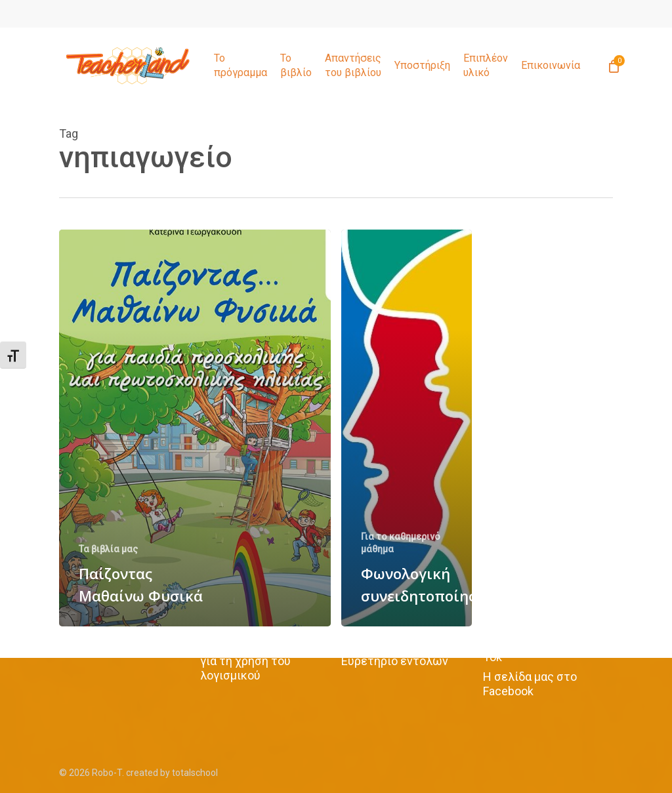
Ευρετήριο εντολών (395, 661)
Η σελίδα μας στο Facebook (530, 684)
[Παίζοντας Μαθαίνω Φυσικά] (195, 428)
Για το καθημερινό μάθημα (401, 543)
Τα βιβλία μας (108, 549)
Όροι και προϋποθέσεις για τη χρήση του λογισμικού (263, 661)
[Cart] (613, 66)
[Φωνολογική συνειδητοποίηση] (407, 428)
